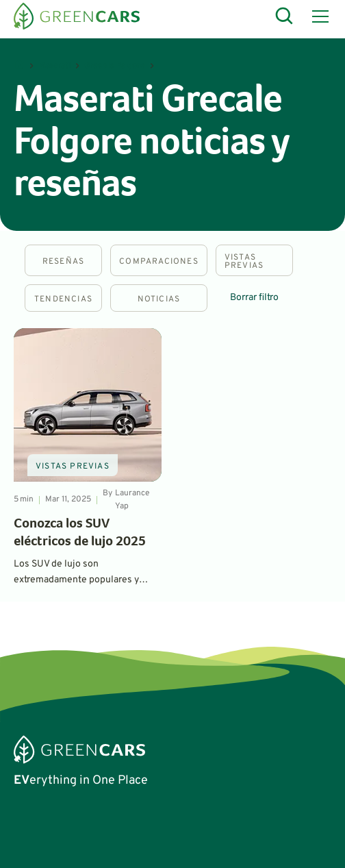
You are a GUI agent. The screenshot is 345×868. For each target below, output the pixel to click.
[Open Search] (285, 16)
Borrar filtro (254, 298)
